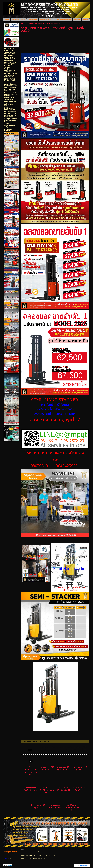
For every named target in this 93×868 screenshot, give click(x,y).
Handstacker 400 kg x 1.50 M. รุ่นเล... (47, 768)
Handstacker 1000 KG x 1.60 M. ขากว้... (47, 790)
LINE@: (6, 859)
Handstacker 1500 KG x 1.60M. (80, 789)
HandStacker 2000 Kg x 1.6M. (55, 806)
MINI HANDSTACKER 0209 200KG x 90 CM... (31, 771)
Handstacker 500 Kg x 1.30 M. (80, 768)
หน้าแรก (23, 24)
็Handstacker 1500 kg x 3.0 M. (39, 806)
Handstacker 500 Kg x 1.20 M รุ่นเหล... (63, 770)
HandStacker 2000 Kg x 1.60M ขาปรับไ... (71, 808)
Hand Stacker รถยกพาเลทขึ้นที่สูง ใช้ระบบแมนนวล (36, 742)
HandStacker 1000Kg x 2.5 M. (63, 789)
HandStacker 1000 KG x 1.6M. (31, 789)
